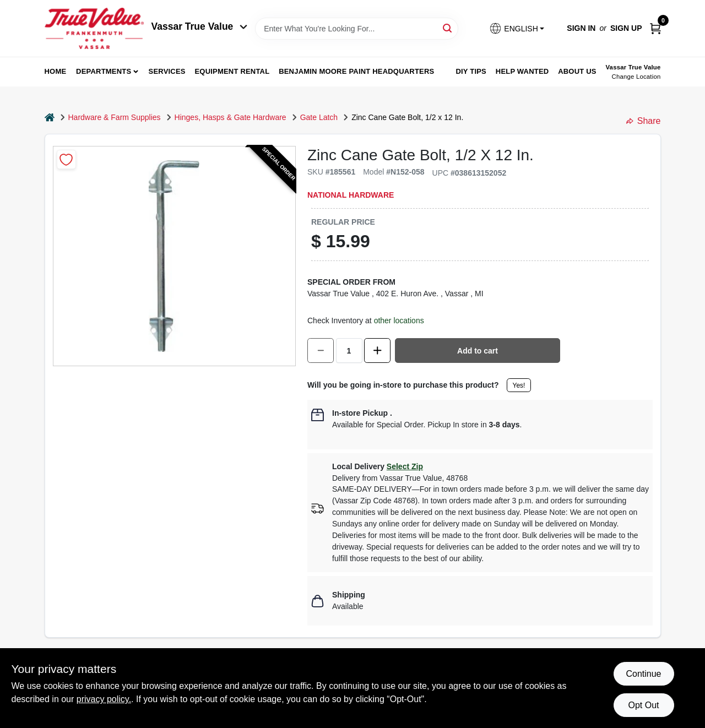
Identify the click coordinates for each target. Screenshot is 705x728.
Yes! (519, 385)
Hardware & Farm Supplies (115, 117)
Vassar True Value (200, 26)
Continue (643, 674)
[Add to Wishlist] (66, 159)
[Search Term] (357, 29)
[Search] (448, 28)
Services (167, 71)
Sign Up (626, 28)
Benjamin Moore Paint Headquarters (356, 71)
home (56, 71)
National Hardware (351, 195)
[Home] (50, 118)
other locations (399, 320)
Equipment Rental (232, 71)
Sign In (581, 28)
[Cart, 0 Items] (655, 28)
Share (644, 121)
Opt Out (643, 705)
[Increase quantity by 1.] (377, 351)
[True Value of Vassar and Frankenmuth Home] (94, 28)
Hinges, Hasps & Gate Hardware (231, 117)
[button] (517, 28)
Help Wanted (522, 71)
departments (104, 71)
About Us (577, 71)
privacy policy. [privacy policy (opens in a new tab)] (104, 699)
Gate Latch (319, 117)
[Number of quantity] (349, 351)
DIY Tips (471, 71)
